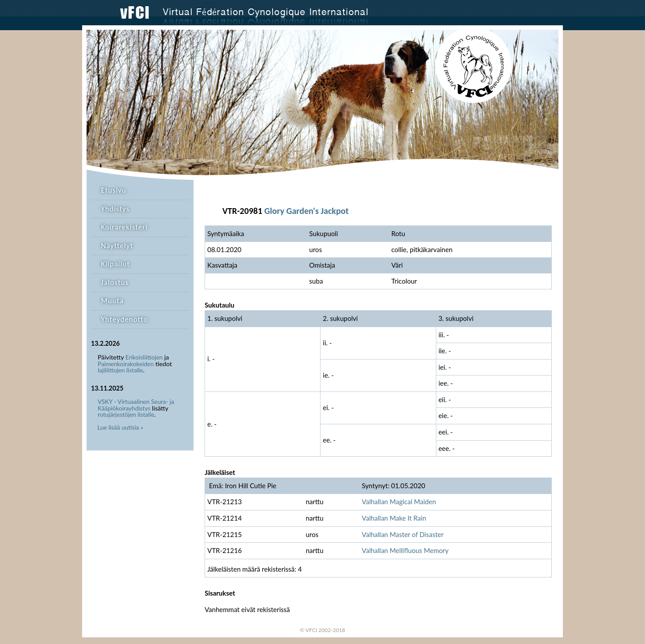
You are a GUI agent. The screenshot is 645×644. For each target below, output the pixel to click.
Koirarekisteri (125, 227)
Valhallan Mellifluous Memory (405, 550)
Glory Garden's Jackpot (306, 211)
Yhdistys (115, 209)
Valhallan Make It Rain (394, 518)
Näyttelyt (117, 246)
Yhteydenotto (125, 319)
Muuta (113, 301)
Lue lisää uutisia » (121, 427)
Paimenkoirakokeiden (126, 364)
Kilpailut (116, 264)
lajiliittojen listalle (120, 370)
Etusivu (114, 190)
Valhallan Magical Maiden (399, 502)
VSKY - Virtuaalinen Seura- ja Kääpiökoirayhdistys (136, 405)
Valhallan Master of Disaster (403, 534)
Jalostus (115, 282)
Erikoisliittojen (144, 357)
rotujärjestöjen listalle (126, 415)
